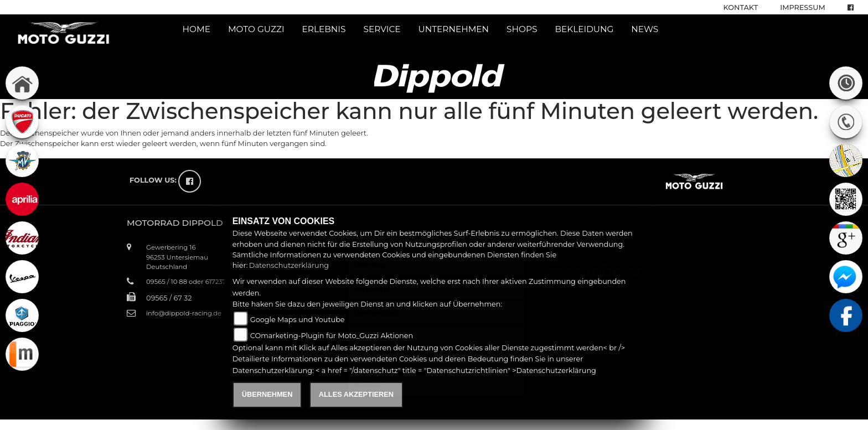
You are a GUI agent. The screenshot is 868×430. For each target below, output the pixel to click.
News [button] (645, 29)
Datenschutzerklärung (289, 265)
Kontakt (741, 7)
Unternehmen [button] (454, 29)
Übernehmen (267, 394)
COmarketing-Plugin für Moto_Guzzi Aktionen (332, 336)
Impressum (802, 7)
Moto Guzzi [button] (256, 29)
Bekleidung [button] (584, 29)
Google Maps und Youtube (298, 320)
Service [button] (382, 29)
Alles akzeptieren (356, 394)
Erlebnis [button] (324, 29)
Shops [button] (522, 29)
